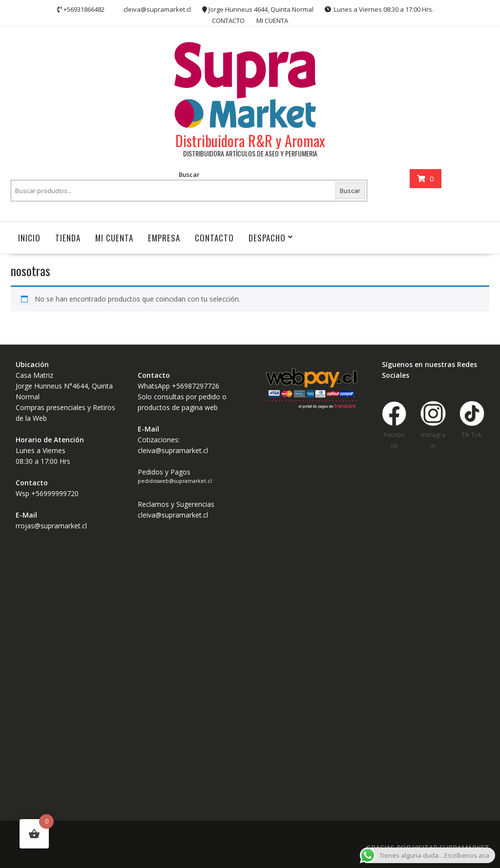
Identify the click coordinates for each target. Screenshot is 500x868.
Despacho (267, 238)
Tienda (68, 238)
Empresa (164, 238)
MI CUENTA (272, 21)
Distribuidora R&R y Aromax (250, 141)
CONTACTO (228, 21)
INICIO (29, 238)
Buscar (189, 174)
